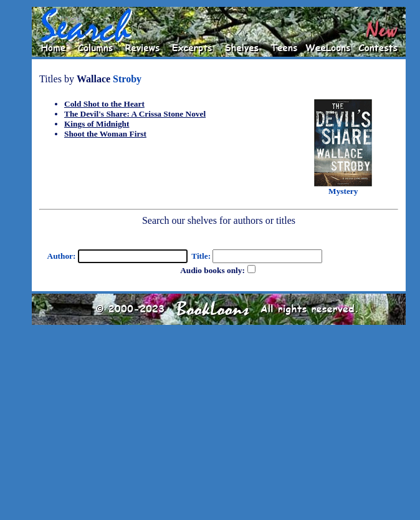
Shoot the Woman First (105, 134)
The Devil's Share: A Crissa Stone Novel (135, 114)
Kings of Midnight (97, 124)
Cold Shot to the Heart (104, 104)
